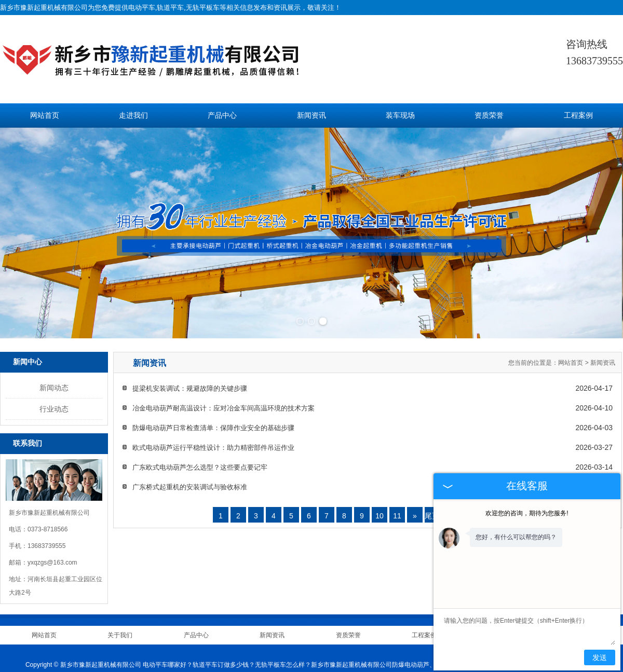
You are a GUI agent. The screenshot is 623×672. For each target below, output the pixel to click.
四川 (387, 659)
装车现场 (400, 115)
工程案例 (578, 115)
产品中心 (222, 115)
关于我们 (120, 592)
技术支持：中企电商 (238, 647)
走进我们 (133, 115)
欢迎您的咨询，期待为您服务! (527, 513)
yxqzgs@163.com (52, 519)
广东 (359, 659)
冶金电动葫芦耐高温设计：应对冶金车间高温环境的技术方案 (224, 366)
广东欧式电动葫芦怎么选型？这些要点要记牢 (200, 425)
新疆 (330, 659)
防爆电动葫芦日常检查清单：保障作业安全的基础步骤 (213, 385)
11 (397, 473)
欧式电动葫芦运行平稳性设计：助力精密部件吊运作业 (213, 405)
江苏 (373, 659)
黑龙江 (299, 659)
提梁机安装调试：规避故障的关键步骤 (190, 346)
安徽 (344, 659)
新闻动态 (54, 345)
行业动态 (54, 366)
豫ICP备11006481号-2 (382, 647)
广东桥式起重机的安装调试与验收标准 (190, 444)
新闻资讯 (311, 115)
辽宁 (316, 659)
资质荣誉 (489, 115)
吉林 (281, 659)
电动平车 (142, 8)
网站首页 (45, 115)
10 (380, 473)
